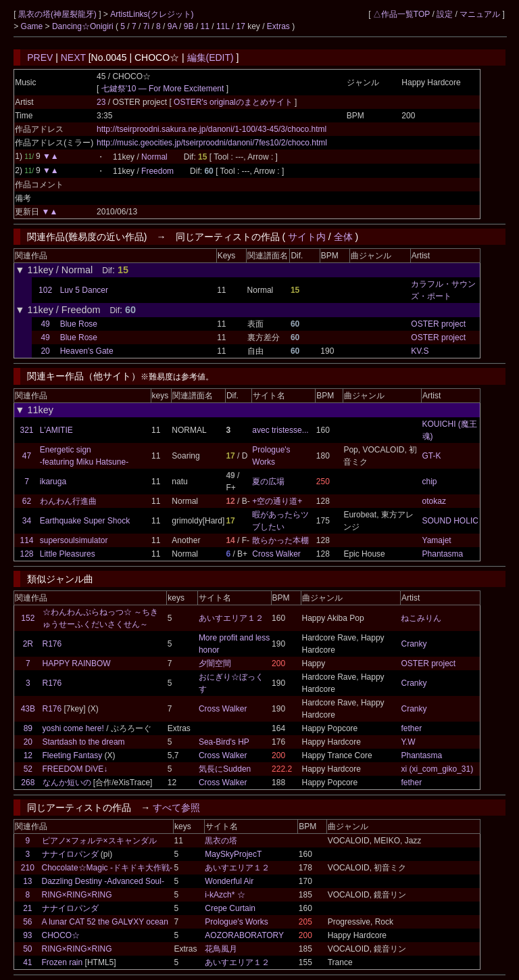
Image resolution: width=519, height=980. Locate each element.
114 (26, 540)
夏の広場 (268, 482)
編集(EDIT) (211, 57)
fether (411, 728)
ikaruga (53, 482)
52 (28, 769)
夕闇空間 (215, 663)
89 (28, 728)
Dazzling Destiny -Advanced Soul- (103, 881)
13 (27, 881)
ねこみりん (421, 618)
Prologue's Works (236, 922)
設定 (445, 14)
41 (27, 962)
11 (205, 26)
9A (172, 26)
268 (28, 783)
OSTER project (438, 324)
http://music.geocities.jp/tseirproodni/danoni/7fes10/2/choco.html (212, 143)
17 (240, 26)
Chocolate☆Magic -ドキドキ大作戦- (107, 868)
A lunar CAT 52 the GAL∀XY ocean (105, 922)
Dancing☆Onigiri (84, 26)
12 (28, 755)
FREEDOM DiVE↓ (75, 769)
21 (27, 908)
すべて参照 (176, 808)
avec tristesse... (280, 430)
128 (26, 554)
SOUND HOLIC (450, 521)
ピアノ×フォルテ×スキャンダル (99, 841)
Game (33, 26)
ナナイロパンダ (70, 854)
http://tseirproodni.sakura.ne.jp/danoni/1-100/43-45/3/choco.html (212, 129)
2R (28, 644)
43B (28, 709)
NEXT (73, 57)
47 (27, 456)
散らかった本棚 (280, 540)
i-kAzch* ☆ (225, 895)
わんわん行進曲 (68, 501)
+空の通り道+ (277, 501)
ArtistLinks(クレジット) (152, 14)
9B (189, 26)
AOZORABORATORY (244, 935)
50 (27, 949)
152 (28, 618)
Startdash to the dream (84, 742)
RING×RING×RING (77, 895)
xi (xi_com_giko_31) (437, 769)
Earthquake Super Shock (85, 521)
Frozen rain (63, 962)
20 (45, 351)
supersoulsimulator (74, 540)
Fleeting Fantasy (73, 755)
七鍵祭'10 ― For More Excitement (163, 89)
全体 (343, 237)
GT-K (432, 456)
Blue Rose (79, 324)
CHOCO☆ (61, 935)
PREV (40, 57)
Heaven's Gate (87, 351)
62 (27, 501)
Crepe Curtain (230, 908)
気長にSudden (225, 769)
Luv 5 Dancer (84, 290)
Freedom (157, 171)
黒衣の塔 (221, 841)
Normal (154, 157)
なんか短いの (67, 783)
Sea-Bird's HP (224, 742)
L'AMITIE (56, 430)
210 (28, 868)
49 (45, 324)
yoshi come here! (73, 728)
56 (27, 922)
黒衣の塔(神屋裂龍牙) (58, 14)
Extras (278, 26)
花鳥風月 (221, 949)
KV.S (420, 351)
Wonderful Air (229, 881)
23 (101, 102)
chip (430, 482)
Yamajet (437, 540)
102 (45, 290)
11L (223, 26)
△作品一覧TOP (401, 14)
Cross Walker (276, 554)
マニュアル (480, 14)
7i (146, 26)
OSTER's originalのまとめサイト (234, 102)
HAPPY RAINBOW (77, 663)
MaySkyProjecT (233, 854)
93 (27, 935)
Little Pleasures (68, 554)
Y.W (408, 742)
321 (26, 430)
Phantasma (443, 554)
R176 (52, 644)
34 (27, 521)
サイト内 (307, 237)
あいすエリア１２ (231, 618)
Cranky (414, 644)
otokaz (434, 501)
